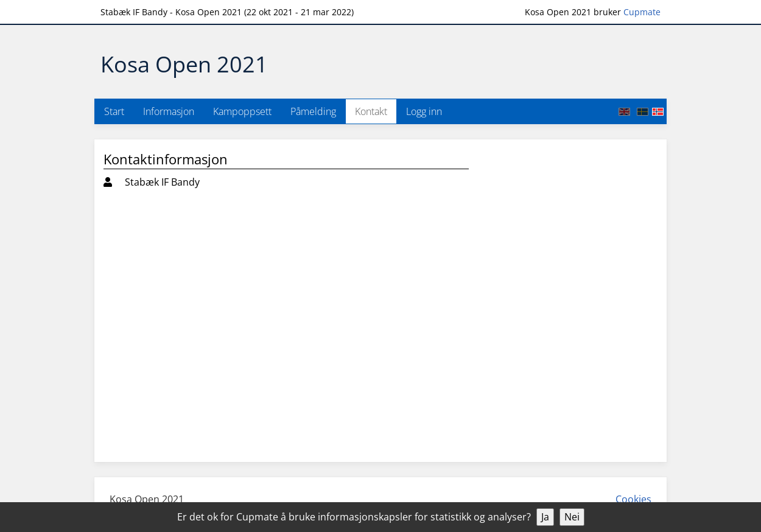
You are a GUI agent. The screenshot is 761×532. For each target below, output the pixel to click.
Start (114, 111)
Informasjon (169, 111)
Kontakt (371, 111)
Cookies (633, 499)
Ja (545, 517)
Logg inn (424, 111)
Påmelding (313, 111)
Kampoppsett (242, 111)
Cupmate (642, 12)
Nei (572, 517)
